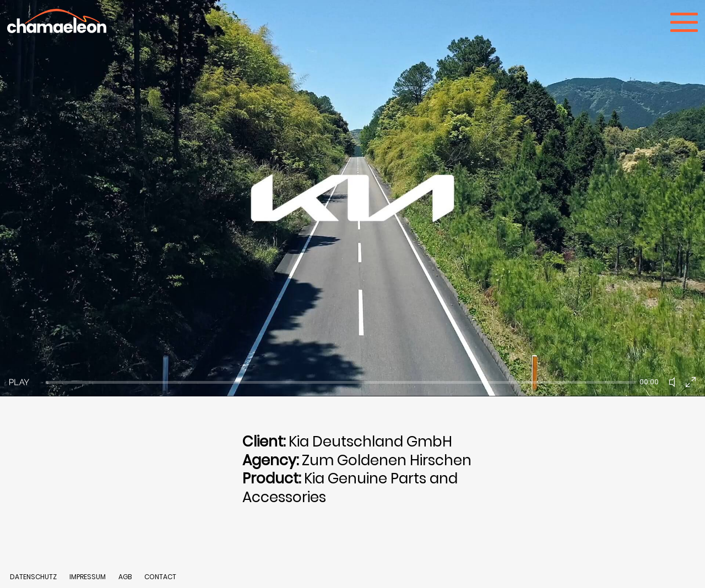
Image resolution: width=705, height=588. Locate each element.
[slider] (341, 382)
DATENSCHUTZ (33, 577)
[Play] (19, 382)
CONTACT (160, 577)
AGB (125, 577)
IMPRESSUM (88, 577)
